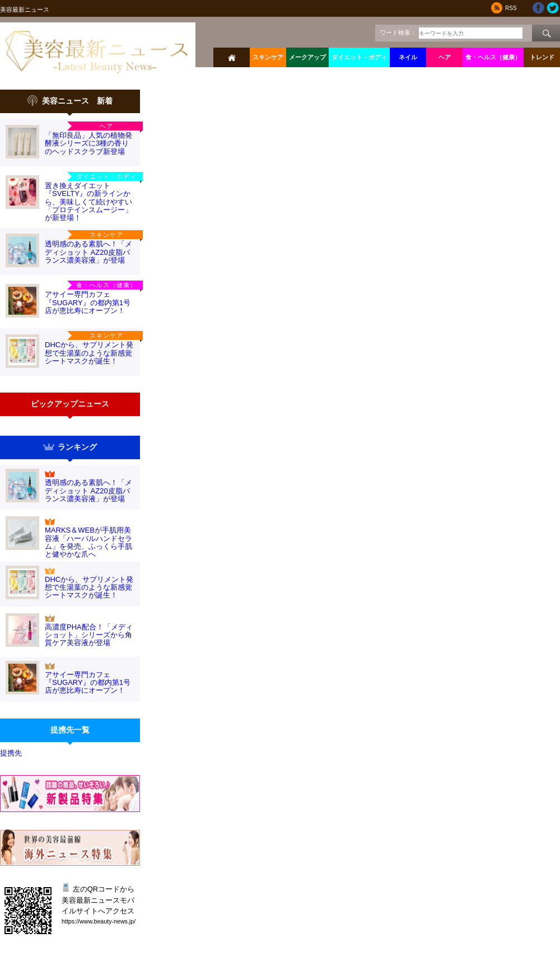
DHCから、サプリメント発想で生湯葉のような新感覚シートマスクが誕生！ (89, 353)
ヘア (445, 57)
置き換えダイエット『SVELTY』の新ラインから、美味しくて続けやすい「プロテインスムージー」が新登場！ (88, 202)
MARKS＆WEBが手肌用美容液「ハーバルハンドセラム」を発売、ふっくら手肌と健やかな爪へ (88, 542)
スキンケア (268, 57)
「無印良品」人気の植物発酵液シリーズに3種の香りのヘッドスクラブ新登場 (88, 143)
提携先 (11, 753)
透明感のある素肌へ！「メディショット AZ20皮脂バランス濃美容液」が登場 (88, 252)
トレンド (542, 57)
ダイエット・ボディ (359, 57)
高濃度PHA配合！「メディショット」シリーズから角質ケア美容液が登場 (89, 635)
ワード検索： (398, 32)
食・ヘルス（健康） (493, 57)
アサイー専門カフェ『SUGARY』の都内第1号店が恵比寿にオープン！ (88, 302)
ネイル (408, 57)
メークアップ (307, 57)
